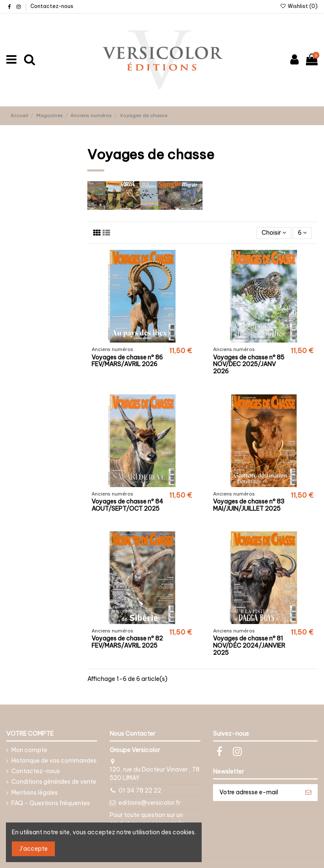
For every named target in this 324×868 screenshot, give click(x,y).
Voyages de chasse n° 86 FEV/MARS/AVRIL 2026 (127, 361)
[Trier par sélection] (274, 233)
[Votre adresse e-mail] (256, 793)
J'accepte (34, 849)
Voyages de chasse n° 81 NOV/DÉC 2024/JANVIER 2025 (249, 646)
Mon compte (29, 750)
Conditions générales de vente (54, 782)
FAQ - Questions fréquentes (51, 803)
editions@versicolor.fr (150, 803)
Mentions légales (35, 793)
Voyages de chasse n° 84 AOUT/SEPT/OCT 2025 (127, 505)
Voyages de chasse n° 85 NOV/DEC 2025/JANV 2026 (249, 364)
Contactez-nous (52, 6)
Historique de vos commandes (54, 761)
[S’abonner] (308, 793)
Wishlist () (299, 6)
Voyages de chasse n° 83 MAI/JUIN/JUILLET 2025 (249, 505)
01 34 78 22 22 (140, 790)
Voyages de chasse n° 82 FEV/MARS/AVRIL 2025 (127, 642)
